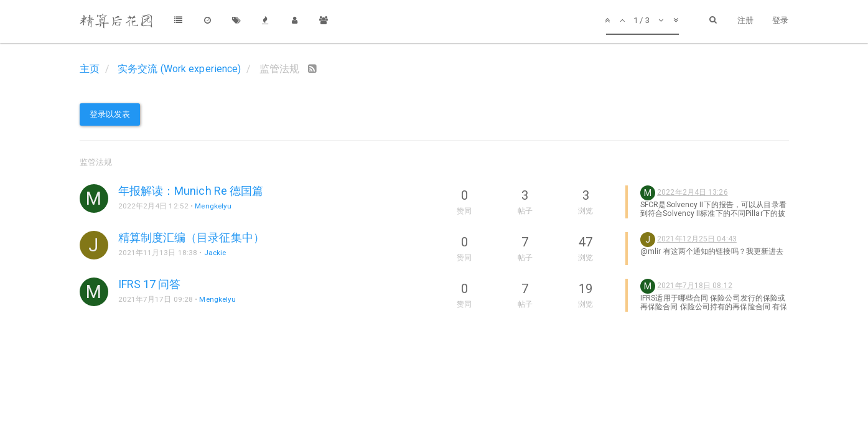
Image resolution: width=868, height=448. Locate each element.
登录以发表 (110, 114)
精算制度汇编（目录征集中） (191, 237)
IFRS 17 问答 (150, 284)
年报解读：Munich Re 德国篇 (191, 191)
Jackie (215, 253)
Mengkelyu (213, 206)
